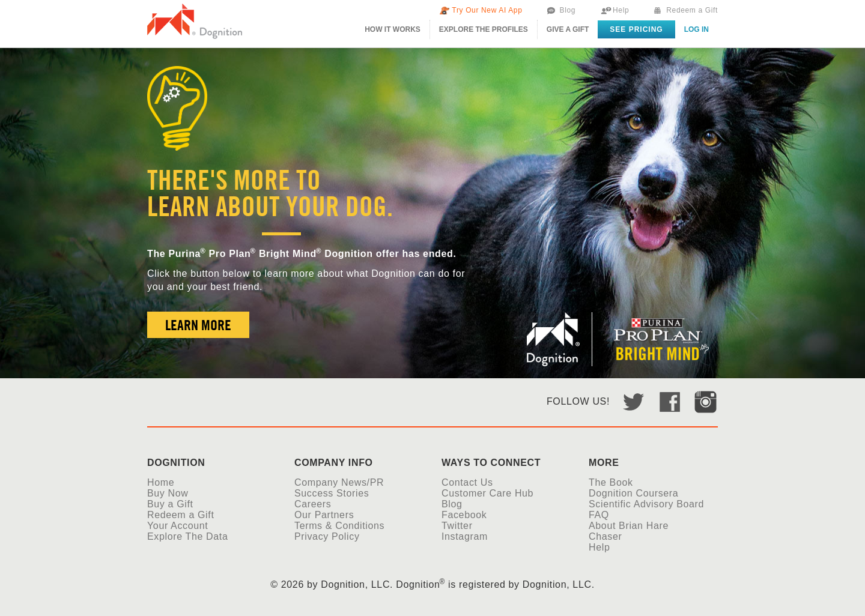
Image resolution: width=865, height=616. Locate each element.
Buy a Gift (170, 504)
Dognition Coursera (633, 493)
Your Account (178, 526)
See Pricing (636, 29)
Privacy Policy (327, 536)
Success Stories (332, 493)
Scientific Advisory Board (646, 504)
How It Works (393, 29)
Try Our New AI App (487, 10)
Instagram (465, 536)
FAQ (599, 515)
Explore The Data (187, 536)
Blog (567, 10)
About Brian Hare (629, 526)
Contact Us (467, 482)
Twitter (457, 526)
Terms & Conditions (339, 526)
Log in (697, 29)
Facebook (464, 515)
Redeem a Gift (692, 10)
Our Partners (324, 515)
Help (621, 10)
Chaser (605, 536)
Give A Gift (568, 29)
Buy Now (168, 493)
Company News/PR (339, 482)
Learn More (198, 325)
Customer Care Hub (487, 493)
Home (161, 482)
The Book (611, 482)
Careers (313, 504)
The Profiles (484, 29)
